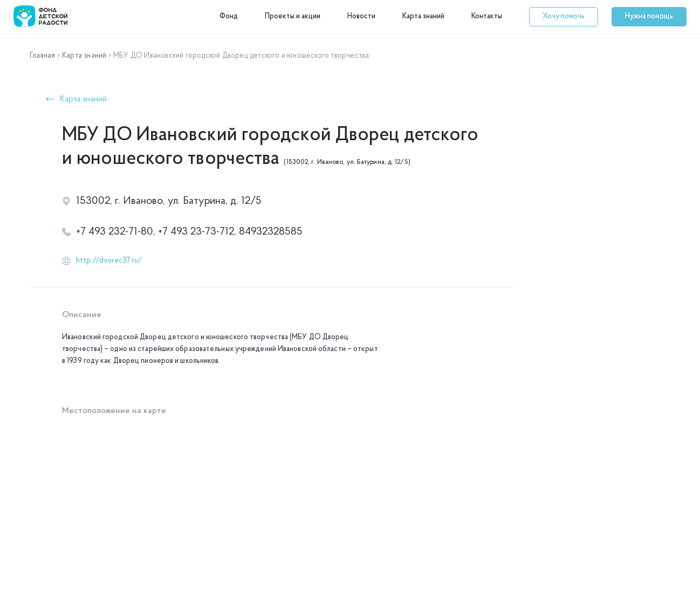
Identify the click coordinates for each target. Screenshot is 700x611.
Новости (361, 16)
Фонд (229, 16)
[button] (564, 17)
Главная (42, 56)
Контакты (487, 16)
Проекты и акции (293, 16)
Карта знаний (423, 16)
